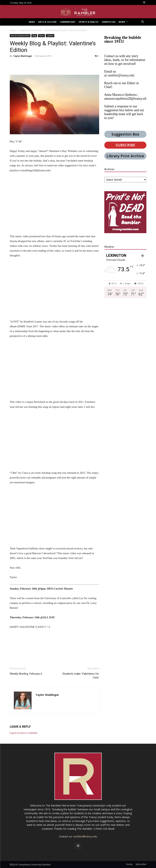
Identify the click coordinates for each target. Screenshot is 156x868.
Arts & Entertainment (31, 30)
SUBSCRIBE (125, 145)
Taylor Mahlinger (23, 56)
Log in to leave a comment (24, 733)
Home (13, 30)
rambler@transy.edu (121, 75)
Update (50, 36)
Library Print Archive (125, 156)
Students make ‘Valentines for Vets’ (81, 676)
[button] (143, 22)
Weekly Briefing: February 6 (26, 674)
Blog (34, 36)
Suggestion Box (125, 134)
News (41, 36)
